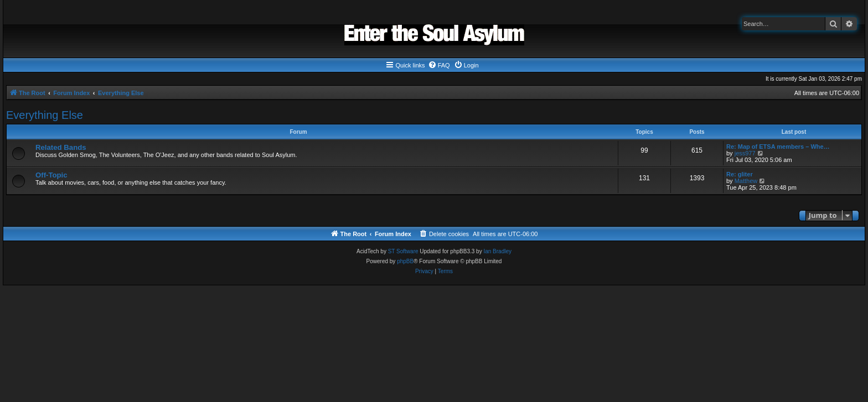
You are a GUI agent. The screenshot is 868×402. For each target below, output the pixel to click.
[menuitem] (439, 65)
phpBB (405, 261)
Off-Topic (51, 175)
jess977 (745, 153)
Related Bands (61, 147)
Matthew (746, 181)
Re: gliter (740, 174)
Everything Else (45, 115)
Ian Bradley (497, 251)
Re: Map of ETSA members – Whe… (778, 147)
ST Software (403, 251)
